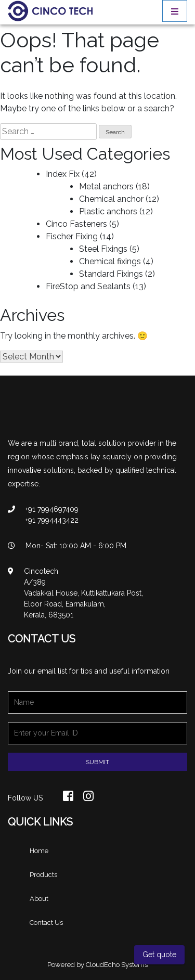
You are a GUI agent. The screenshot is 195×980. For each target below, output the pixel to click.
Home (39, 851)
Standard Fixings (111, 274)
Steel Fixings (103, 249)
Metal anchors (106, 186)
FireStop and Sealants (88, 286)
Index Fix (63, 174)
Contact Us (46, 923)
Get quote (159, 955)
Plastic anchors (108, 211)
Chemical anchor (111, 199)
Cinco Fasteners (76, 224)
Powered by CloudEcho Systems (97, 965)
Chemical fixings (110, 261)
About (39, 899)
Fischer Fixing (72, 236)
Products (43, 875)
